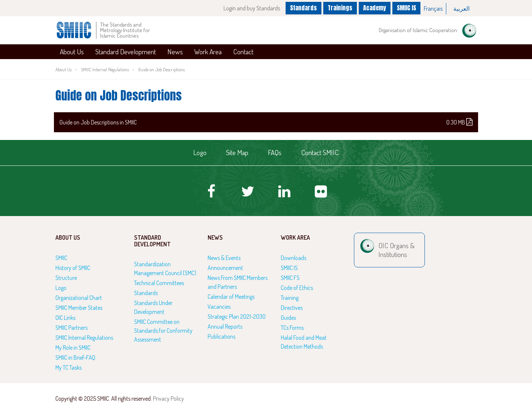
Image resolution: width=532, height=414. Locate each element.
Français (433, 8)
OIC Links (65, 318)
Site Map (237, 152)
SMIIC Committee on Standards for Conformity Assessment (163, 331)
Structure (66, 278)
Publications (221, 336)
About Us (72, 52)
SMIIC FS (290, 278)
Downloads (294, 258)
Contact (243, 52)
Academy (375, 8)
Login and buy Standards (252, 8)
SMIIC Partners (71, 328)
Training (290, 298)
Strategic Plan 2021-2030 (237, 317)
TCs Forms (292, 328)
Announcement (225, 268)
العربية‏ (461, 8)
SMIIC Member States (79, 308)
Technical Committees (159, 283)
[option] (433, 9)
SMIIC (61, 258)
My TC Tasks (69, 367)
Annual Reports (225, 326)
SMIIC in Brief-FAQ (75, 357)
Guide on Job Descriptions (161, 69)
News (175, 52)
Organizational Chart (79, 298)
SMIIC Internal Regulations (105, 69)
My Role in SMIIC (73, 348)
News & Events (224, 258)
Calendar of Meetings (231, 297)
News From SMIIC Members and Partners (238, 282)
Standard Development (126, 52)
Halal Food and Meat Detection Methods (304, 342)
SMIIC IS (406, 8)
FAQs (275, 152)
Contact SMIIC (320, 152)
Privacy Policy (168, 398)
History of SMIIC (73, 268)
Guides (288, 318)
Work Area (208, 52)
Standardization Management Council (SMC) (165, 268)
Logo (200, 152)
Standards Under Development (153, 307)
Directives (292, 308)
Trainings (340, 8)
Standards (303, 8)
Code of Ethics (297, 288)
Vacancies (219, 307)
